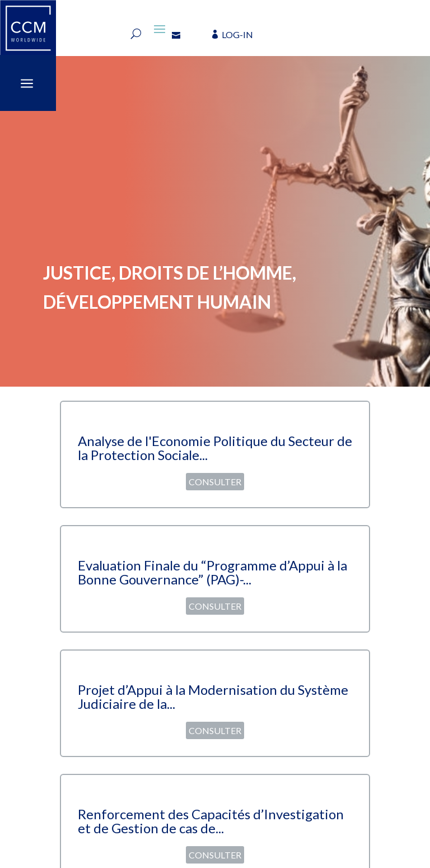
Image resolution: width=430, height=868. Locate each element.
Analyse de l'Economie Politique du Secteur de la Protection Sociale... (215, 448)
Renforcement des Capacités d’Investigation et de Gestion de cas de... (211, 821)
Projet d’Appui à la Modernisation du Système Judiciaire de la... (213, 697)
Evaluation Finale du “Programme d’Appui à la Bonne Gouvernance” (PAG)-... (212, 572)
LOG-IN (237, 34)
